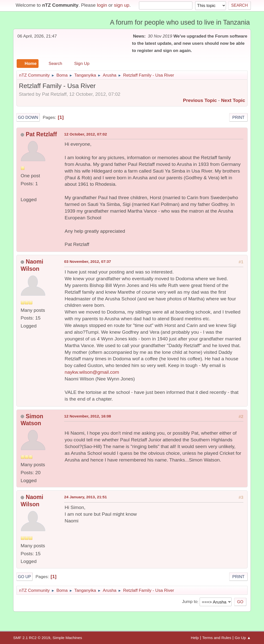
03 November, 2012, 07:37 (88, 261)
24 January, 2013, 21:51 (86, 497)
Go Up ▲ (243, 638)
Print (239, 117)
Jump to (190, 602)
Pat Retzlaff (41, 134)
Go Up (24, 577)
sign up (122, 5)
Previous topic (200, 100)
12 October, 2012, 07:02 (86, 134)
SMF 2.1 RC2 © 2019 (32, 638)
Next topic (233, 100)
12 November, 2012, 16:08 (88, 416)
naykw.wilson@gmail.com (92, 372)
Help (195, 638)
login (102, 5)
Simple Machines (67, 638)
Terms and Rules (217, 638)
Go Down (28, 117)
